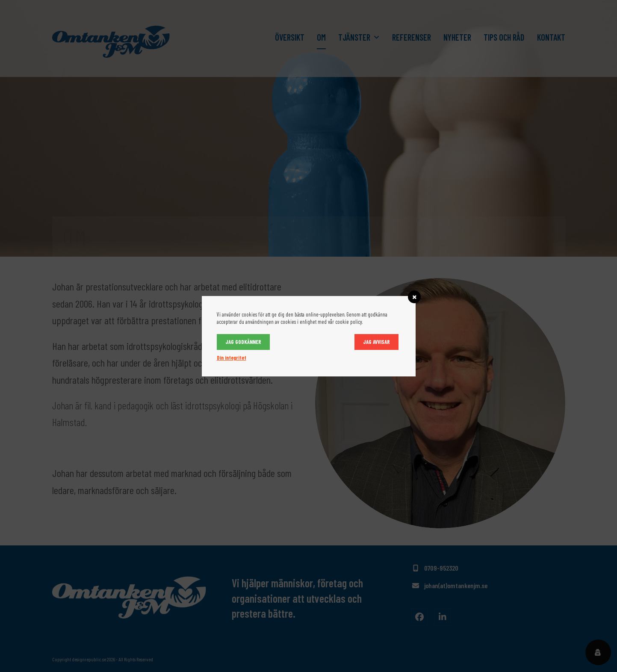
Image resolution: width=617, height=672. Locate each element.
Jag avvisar (376, 342)
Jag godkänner (243, 342)
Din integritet (232, 358)
